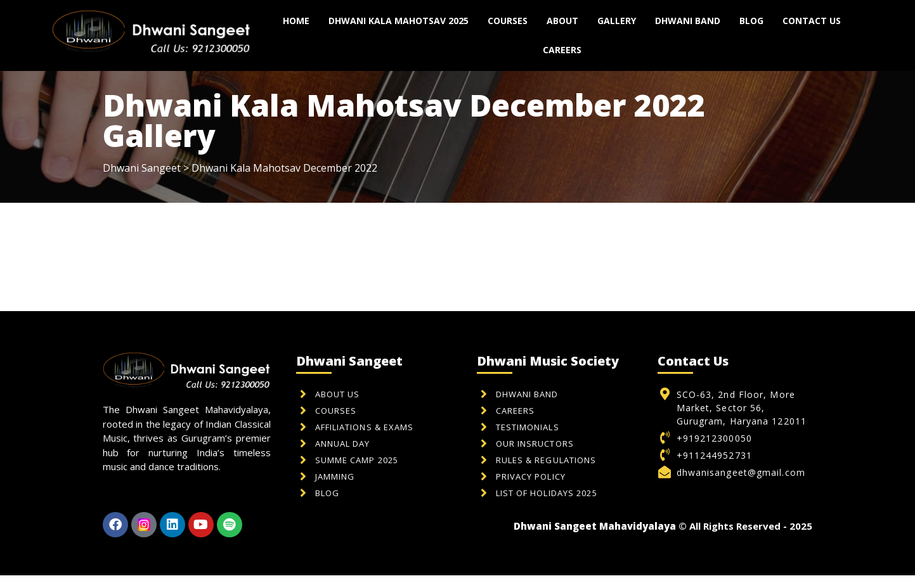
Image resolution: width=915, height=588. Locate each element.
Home (296, 21)
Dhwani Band (688, 21)
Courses (508, 21)
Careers (562, 50)
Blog (751, 21)
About (562, 21)
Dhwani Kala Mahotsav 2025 (399, 21)
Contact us (812, 21)
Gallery (617, 21)
